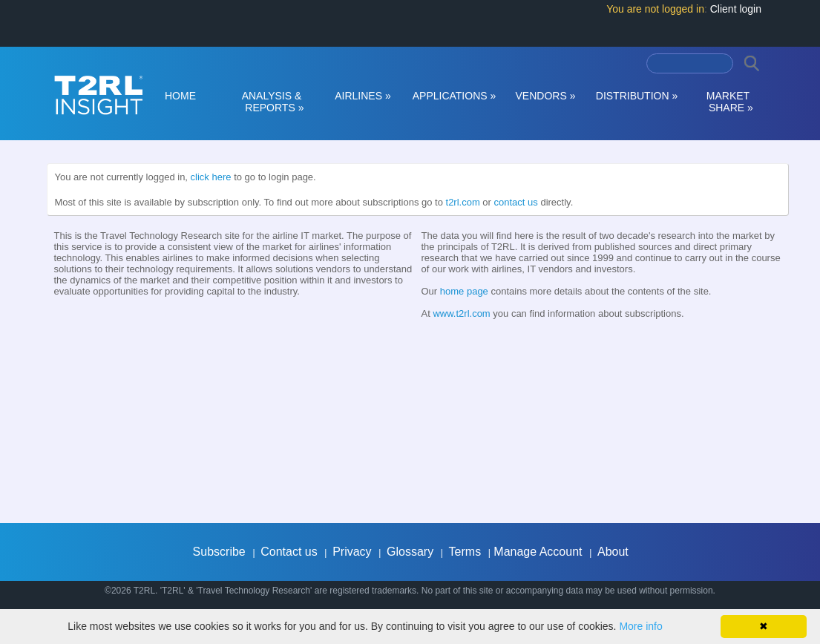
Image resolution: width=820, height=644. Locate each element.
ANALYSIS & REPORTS (272, 102)
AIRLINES (363, 96)
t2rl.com (463, 202)
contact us (516, 202)
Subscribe (219, 552)
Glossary (410, 552)
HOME (180, 96)
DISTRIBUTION (637, 96)
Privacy (352, 552)
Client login (736, 9)
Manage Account (538, 552)
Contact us (289, 552)
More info (640, 626)
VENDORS (546, 96)
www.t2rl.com (461, 313)
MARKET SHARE (728, 102)
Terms (465, 552)
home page (464, 291)
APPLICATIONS (455, 96)
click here (211, 177)
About (613, 552)
